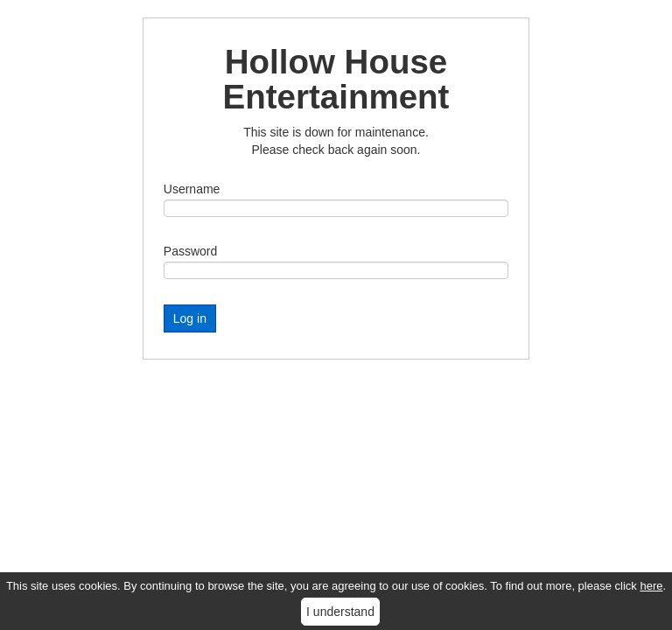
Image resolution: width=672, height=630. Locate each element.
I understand (340, 612)
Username (192, 189)
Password (190, 251)
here (651, 586)
